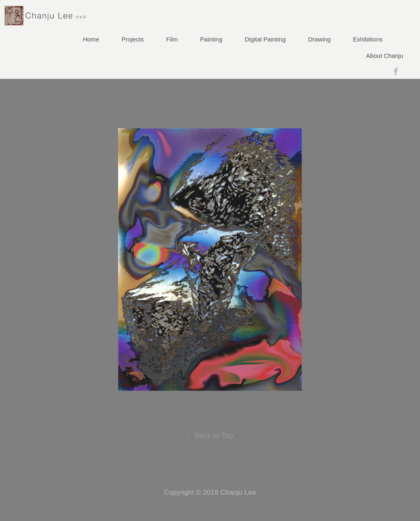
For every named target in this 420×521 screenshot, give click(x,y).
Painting (211, 39)
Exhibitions (368, 39)
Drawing (319, 39)
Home (91, 39)
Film (172, 39)
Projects (132, 39)
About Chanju (385, 56)
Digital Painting (265, 39)
